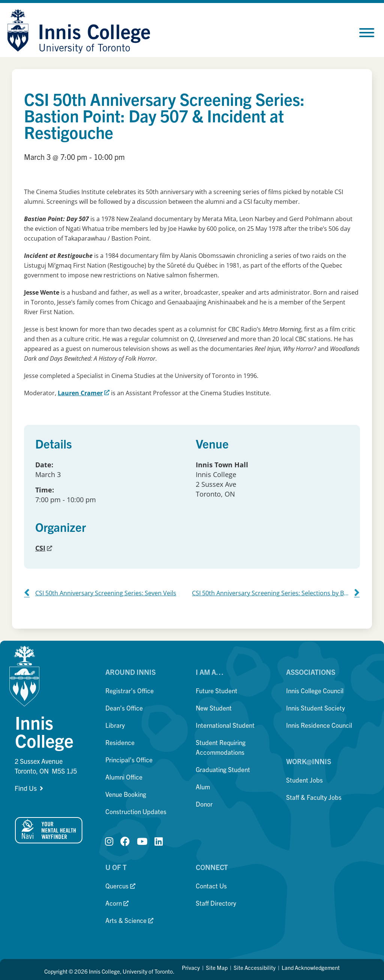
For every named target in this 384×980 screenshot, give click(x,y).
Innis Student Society (316, 708)
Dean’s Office (124, 708)
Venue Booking (126, 794)
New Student (214, 708)
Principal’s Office (129, 759)
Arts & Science (129, 920)
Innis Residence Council (319, 725)
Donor (204, 804)
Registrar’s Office (130, 690)
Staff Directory (216, 903)
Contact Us (211, 886)
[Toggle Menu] (367, 33)
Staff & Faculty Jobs (314, 797)
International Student (225, 725)
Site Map (217, 967)
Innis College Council (315, 690)
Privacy (191, 967)
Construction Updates (136, 811)
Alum (203, 787)
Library (115, 725)
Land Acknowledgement (311, 967)
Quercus (120, 886)
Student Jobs (304, 780)
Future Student (217, 690)
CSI (44, 548)
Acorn (117, 903)
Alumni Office (124, 777)
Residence (120, 742)
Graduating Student (223, 769)
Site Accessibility (255, 967)
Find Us (26, 788)
